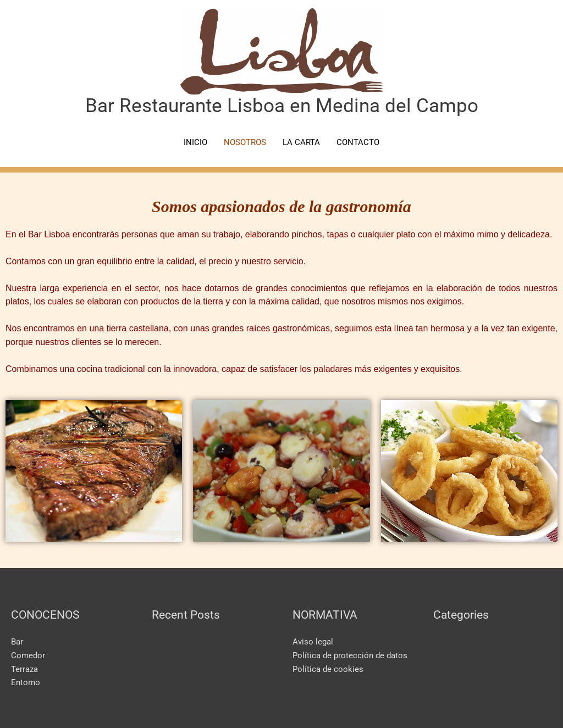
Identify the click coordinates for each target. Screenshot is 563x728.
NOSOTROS (245, 142)
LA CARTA (301, 142)
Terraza (24, 669)
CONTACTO (358, 142)
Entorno (26, 682)
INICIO (195, 142)
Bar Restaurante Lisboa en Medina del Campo (282, 106)
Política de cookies (328, 669)
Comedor (28, 655)
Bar (17, 642)
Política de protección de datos (350, 655)
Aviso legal (313, 642)
